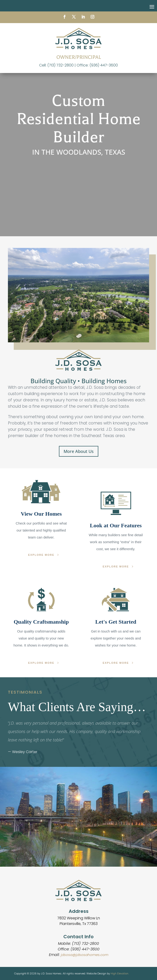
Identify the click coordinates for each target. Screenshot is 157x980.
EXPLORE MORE (41, 555)
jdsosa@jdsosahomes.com (85, 955)
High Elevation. (120, 973)
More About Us (79, 451)
